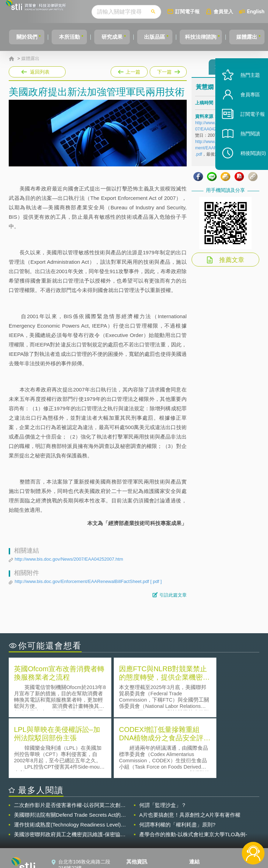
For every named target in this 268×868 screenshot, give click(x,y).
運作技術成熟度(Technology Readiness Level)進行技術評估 (70, 763)
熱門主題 (244, 88)
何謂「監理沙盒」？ (163, 743)
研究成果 (114, 37)
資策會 (201, 810)
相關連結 (228, 810)
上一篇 (129, 70)
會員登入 (236, 11)
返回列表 (40, 72)
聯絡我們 (140, 830)
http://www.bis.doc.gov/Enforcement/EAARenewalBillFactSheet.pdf (88, 582)
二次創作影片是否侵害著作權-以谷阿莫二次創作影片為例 (70, 743)
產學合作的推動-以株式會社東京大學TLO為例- (193, 772)
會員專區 (244, 108)
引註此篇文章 (173, 595)
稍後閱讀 (247, 166)
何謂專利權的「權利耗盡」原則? (177, 762)
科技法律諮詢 (209, 37)
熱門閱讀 (244, 147)
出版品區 (160, 37)
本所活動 (68, 37)
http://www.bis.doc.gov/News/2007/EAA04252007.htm (69, 559)
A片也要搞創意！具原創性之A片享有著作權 (190, 753)
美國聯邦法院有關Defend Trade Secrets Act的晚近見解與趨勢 (70, 753)
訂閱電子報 (200, 11)
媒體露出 (30, 59)
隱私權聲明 (143, 810)
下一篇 (168, 70)
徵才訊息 (140, 820)
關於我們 (23, 37)
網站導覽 (140, 839)
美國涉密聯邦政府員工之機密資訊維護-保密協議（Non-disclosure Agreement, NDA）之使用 (70, 772)
